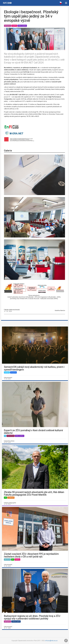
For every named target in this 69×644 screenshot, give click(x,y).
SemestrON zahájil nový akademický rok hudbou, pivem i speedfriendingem (34, 368)
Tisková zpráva (16, 621)
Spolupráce (8, 26)
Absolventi (7, 560)
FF (5, 436)
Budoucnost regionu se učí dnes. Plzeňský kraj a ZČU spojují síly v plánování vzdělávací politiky (32, 617)
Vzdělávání (11, 498)
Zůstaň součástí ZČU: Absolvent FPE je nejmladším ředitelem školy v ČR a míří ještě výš (31, 555)
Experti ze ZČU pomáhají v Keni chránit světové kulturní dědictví (33, 432)
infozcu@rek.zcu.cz (51, 641)
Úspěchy (14, 26)
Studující (7, 372)
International (11, 436)
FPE (5, 498)
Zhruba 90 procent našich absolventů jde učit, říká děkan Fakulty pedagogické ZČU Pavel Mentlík (34, 493)
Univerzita (13, 372)
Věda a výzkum (22, 26)
